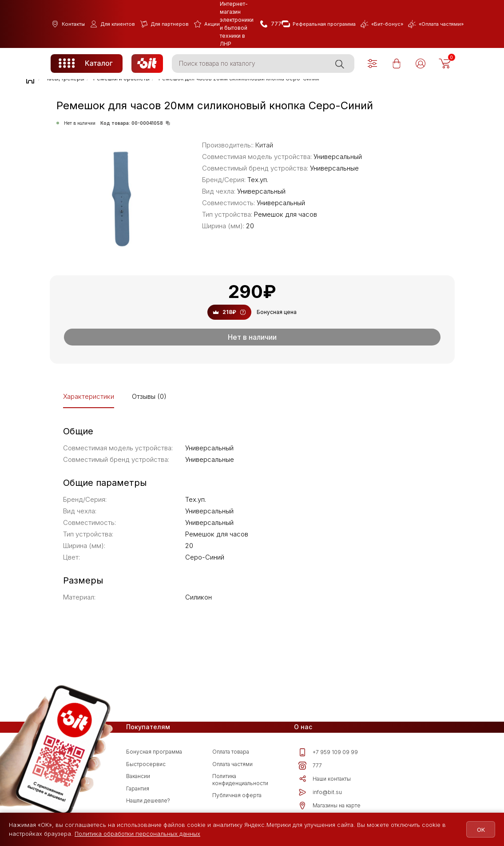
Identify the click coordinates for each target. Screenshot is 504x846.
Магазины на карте (329, 806)
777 (310, 766)
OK (478, 830)
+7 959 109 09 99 (328, 752)
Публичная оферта (237, 795)
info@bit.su (320, 792)
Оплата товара (231, 752)
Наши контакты (325, 779)
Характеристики (89, 396)
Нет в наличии (252, 337)
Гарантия (138, 788)
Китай (264, 145)
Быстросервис (146, 764)
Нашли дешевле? (148, 800)
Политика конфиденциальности (240, 780)
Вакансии (138, 776)
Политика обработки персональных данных (137, 834)
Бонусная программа (154, 752)
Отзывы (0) (149, 396)
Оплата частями (232, 764)
